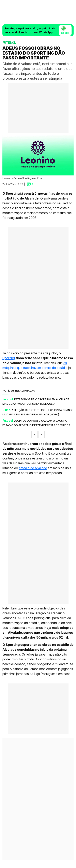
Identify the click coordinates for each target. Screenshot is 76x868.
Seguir (65, 30)
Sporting (9, 358)
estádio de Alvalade (33, 468)
